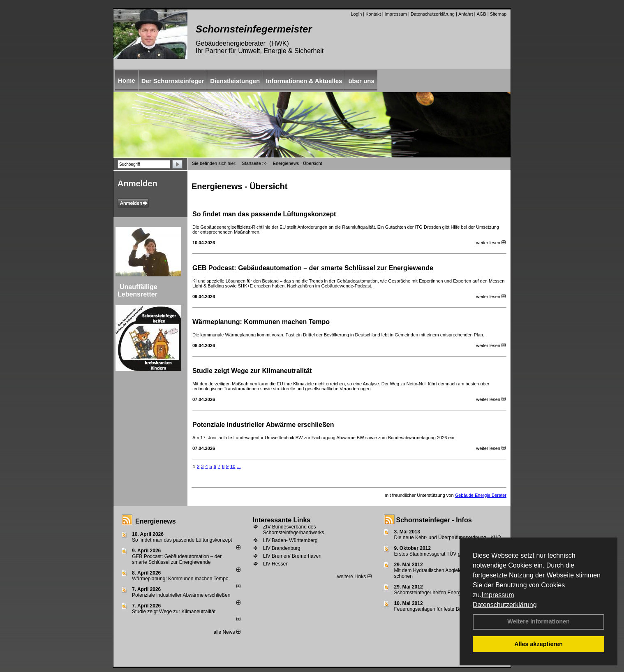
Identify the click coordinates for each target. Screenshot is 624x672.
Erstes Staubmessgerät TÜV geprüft (434, 554)
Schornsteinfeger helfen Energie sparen (438, 593)
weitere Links (354, 577)
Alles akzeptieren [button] (538, 644)
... (239, 466)
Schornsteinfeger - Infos (434, 520)
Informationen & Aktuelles (304, 81)
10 (233, 466)
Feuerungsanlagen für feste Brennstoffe (438, 609)
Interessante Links (282, 520)
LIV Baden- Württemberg (290, 540)
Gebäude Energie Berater (481, 495)
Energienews (156, 521)
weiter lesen (491, 243)
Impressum (498, 595)
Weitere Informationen (538, 621)
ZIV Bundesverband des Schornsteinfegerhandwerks (294, 530)
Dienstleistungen (235, 81)
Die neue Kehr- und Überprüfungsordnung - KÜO (448, 538)
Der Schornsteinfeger (173, 81)
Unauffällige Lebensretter (138, 291)
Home (127, 80)
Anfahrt (466, 14)
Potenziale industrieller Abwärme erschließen (263, 425)
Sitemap (498, 14)
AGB (481, 14)
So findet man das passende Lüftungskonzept (264, 214)
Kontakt (373, 14)
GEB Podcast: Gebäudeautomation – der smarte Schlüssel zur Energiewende (314, 268)
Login (356, 14)
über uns (361, 81)
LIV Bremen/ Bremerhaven (292, 556)
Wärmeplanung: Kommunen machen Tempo (261, 322)
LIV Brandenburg (282, 548)
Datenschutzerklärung (505, 605)
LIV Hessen (276, 564)
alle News (227, 632)
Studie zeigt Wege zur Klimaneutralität (252, 371)
